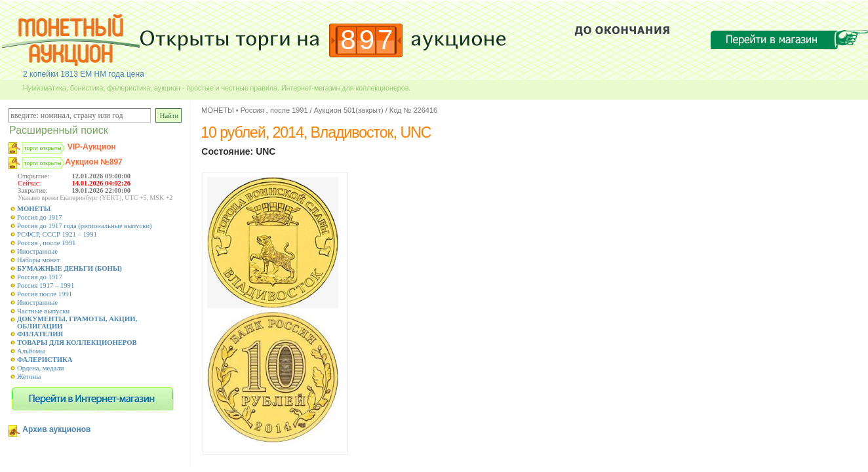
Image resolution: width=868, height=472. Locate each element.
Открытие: (33, 176)
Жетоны (29, 377)
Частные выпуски (43, 311)
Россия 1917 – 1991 (46, 285)
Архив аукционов (56, 429)
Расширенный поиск (59, 130)
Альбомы (31, 351)
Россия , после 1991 (46, 243)
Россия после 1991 (45, 294)
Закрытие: (33, 190)
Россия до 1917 (40, 217)
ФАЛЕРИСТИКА (45, 360)
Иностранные (37, 251)
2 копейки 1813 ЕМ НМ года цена (84, 74)
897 (368, 40)
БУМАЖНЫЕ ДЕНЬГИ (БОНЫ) (69, 268)
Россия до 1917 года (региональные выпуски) (85, 226)
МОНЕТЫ (34, 209)
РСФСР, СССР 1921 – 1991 (57, 234)
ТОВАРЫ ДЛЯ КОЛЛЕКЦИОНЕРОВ (77, 343)
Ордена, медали (40, 368)
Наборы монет (39, 260)
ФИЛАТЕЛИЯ (40, 334)
